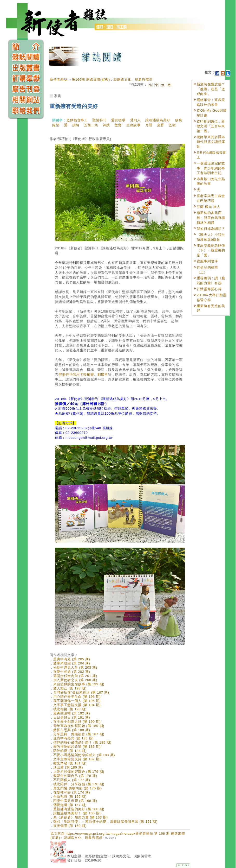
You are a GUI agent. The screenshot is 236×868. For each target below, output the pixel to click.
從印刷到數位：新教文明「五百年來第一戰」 (211, 126)
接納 (76, 125)
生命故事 (133, 125)
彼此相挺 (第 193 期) (70, 709)
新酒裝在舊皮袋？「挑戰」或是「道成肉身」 (211, 89)
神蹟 (106, 125)
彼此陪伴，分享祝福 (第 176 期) (79, 784)
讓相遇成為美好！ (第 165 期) (77, 813)
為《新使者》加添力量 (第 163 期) (81, 817)
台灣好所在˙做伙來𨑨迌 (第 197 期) (81, 692)
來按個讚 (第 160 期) (70, 826)
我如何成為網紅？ (211, 229)
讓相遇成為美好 (158, 120)
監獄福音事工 (77, 120)
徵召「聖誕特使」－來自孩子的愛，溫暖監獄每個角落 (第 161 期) (105, 822)
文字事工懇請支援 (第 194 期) (77, 705)
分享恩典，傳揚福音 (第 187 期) (79, 734)
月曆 (149, 125)
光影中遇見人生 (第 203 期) (75, 667)
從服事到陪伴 (207, 261)
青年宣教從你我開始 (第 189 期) (79, 726)
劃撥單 (103, 374)
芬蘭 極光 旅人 (209, 207)
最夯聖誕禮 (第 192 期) (72, 713)
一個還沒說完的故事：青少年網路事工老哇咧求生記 (211, 168)
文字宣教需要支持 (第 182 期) (77, 759)
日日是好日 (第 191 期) (72, 717)
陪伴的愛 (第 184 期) (70, 751)
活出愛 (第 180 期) (68, 767)
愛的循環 (118, 120)
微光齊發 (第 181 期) (70, 763)
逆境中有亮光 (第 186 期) (74, 738)
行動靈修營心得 (209, 289)
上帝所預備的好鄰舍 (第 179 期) (79, 772)
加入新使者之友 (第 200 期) (75, 680)
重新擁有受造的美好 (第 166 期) (79, 809)
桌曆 (160, 125)
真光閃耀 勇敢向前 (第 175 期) (78, 788)
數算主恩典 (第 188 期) (72, 730)
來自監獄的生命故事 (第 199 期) (79, 684)
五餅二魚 (91, 125)
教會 (118, 125)
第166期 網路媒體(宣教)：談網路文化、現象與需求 (112, 80)
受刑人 (136, 120)
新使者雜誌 (58, 80)
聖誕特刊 (99, 120)
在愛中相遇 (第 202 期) (72, 672)
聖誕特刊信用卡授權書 (76, 374)
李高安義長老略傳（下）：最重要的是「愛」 (211, 250)
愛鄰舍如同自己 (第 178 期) (75, 776)
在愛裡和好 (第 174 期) (72, 792)
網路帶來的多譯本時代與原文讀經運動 (211, 142)
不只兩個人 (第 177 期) (72, 780)
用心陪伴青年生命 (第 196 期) (77, 697)
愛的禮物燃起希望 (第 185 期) (77, 747)
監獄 (172, 125)
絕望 (56, 125)
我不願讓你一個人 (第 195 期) (77, 701)
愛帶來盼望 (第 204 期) (72, 663)
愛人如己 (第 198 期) (70, 688)
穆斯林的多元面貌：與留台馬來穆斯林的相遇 (211, 218)
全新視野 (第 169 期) (70, 797)
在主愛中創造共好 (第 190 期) (77, 722)
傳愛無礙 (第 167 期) (70, 805)
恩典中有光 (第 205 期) (72, 659)
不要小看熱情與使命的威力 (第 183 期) (84, 755)
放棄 (178, 120)
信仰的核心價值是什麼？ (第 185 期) (82, 742)
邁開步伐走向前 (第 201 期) (75, 676)
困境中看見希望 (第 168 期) (75, 801)
